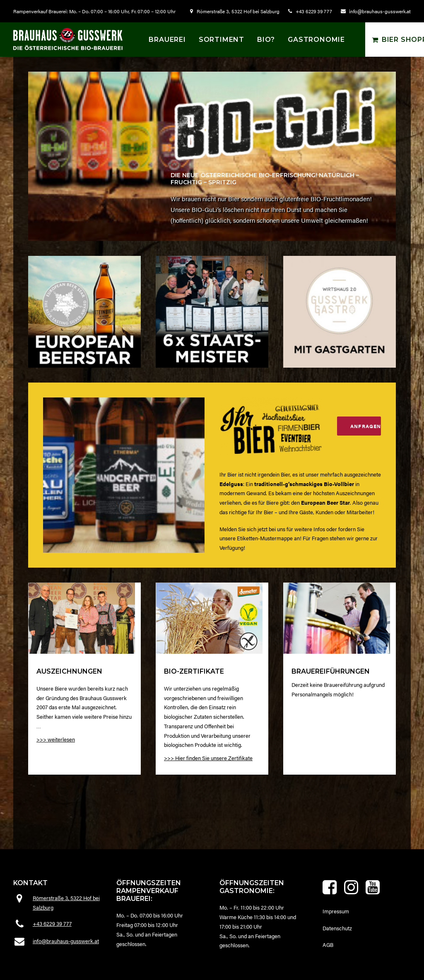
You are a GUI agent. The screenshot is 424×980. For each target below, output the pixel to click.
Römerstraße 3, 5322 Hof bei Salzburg (238, 11)
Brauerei (167, 40)
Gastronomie (316, 40)
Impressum (336, 911)
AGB (328, 945)
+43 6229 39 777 (314, 11)
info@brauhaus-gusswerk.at (380, 11)
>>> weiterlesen (56, 757)
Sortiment (222, 40)
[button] (82, 636)
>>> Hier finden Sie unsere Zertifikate (208, 788)
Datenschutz (337, 928)
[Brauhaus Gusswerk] (68, 39)
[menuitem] (237, 11)
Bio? (266, 40)
